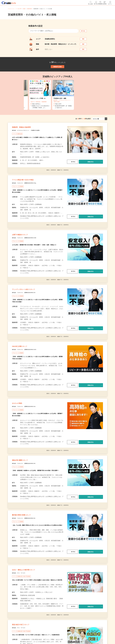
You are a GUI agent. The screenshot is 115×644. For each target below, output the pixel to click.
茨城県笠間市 (29, 9)
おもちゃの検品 (20, 430)
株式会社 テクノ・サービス (22, 613)
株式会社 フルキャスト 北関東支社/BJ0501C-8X (30, 314)
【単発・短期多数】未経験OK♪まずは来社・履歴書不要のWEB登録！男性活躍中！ (37, 502)
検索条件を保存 (57, 73)
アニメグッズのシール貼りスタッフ (30, 309)
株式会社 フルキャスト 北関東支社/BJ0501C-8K (30, 494)
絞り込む (85, 31)
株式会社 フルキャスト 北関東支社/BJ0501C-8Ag (30, 198)
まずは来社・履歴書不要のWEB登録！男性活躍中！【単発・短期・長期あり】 (36, 263)
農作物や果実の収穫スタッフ (27, 548)
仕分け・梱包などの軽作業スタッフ (30, 609)
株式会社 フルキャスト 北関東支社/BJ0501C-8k (29, 552)
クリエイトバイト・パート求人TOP (15, 9)
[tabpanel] (57, 103)
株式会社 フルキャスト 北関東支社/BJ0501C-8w (30, 434)
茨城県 (24, 9)
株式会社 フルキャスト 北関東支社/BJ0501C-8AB (30, 256)
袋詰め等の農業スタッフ (24, 490)
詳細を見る (91, 173)
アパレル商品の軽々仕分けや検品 (29, 193)
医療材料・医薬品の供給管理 (26, 137)
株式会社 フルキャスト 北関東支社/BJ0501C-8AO (30, 374)
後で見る (72, 173)
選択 (85, 40)
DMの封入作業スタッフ (24, 370)
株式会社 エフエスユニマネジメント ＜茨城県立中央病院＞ (33, 142)
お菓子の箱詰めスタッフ (24, 251)
